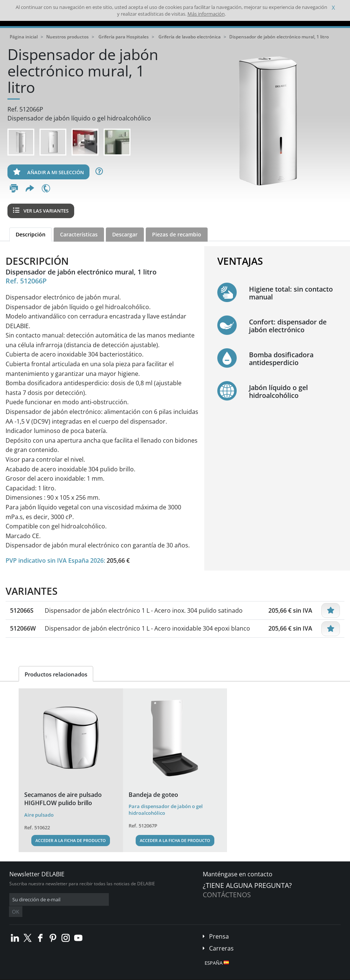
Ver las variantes (41, 211)
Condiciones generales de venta (64, 975)
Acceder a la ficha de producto (71, 840)
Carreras (221, 937)
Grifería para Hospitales (124, 37)
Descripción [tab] (31, 234)
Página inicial (24, 37)
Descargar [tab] (125, 234)
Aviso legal (111, 975)
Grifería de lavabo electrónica (190, 37)
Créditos (138, 975)
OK (127, 900)
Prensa (219, 925)
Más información (206, 14)
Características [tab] (79, 234)
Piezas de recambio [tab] (177, 234)
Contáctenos (227, 895)
